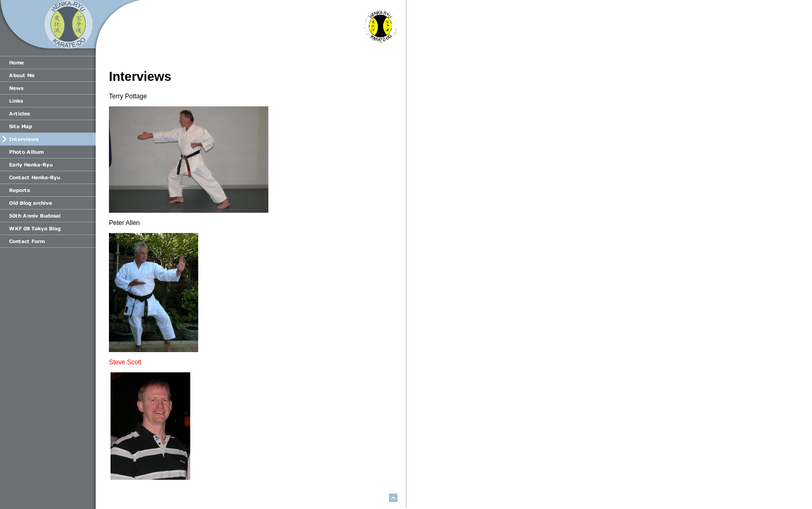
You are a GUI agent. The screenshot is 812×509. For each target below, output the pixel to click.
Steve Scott (125, 362)
